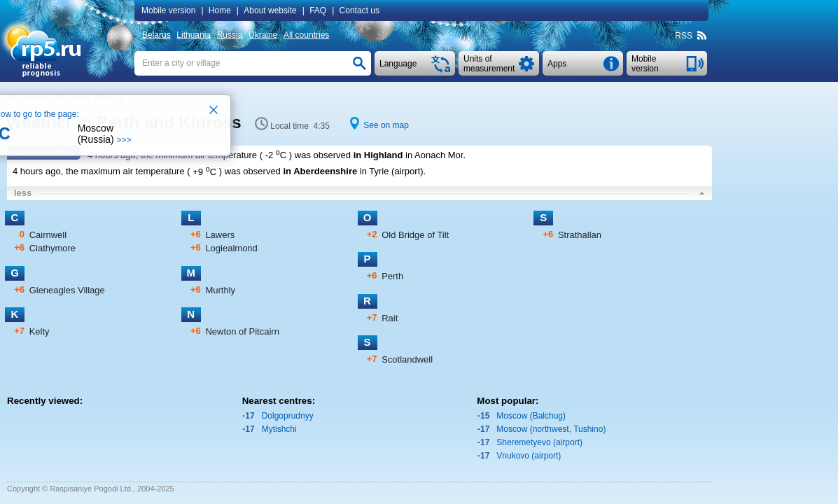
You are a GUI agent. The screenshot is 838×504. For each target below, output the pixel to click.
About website (270, 10)
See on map (386, 125)
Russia (230, 35)
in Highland (378, 155)
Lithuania (194, 35)
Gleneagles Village (67, 290)
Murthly (220, 290)
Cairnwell (48, 235)
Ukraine (263, 35)
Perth (392, 276)
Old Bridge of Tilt (415, 235)
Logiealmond (231, 248)
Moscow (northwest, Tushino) (551, 429)
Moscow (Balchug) (531, 416)
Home (220, 10)
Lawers (220, 235)
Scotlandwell (407, 359)
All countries (306, 35)
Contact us (359, 10)
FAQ (318, 10)
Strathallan (580, 235)
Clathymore (53, 248)
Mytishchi (279, 429)
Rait (390, 318)
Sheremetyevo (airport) (539, 442)
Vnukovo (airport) (529, 456)
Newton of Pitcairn (242, 331)
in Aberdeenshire (320, 172)
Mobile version (168, 10)
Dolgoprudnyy (288, 416)
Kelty (40, 331)
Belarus (156, 35)
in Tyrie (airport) (392, 172)
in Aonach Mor (434, 155)
